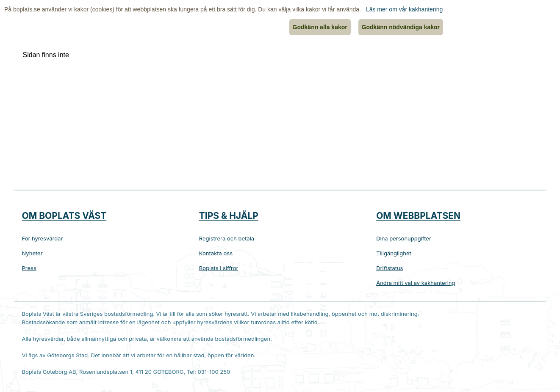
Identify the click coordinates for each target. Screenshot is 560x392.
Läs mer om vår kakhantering (404, 9)
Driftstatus (390, 268)
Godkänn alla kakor (320, 27)
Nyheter (32, 253)
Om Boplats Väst (64, 216)
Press (29, 268)
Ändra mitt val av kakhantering (416, 283)
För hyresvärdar (43, 238)
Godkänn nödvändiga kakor (401, 27)
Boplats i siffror (219, 268)
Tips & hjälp (229, 216)
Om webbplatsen (418, 216)
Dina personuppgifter (404, 238)
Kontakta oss (216, 253)
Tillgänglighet (394, 253)
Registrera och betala (227, 238)
